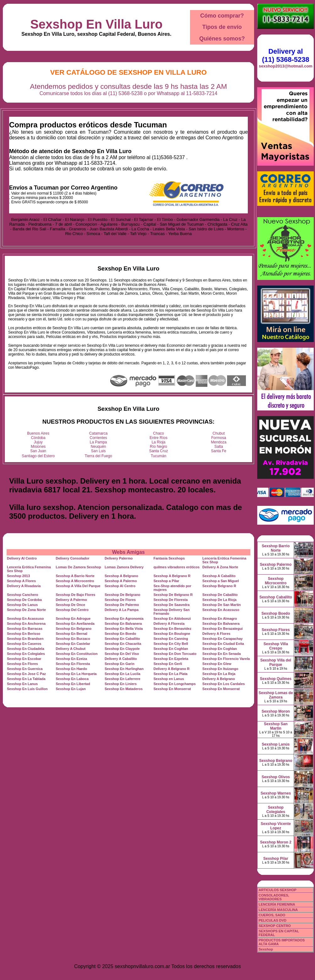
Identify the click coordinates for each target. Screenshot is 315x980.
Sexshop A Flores (21, 581)
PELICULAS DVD (272, 920)
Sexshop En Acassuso (221, 610)
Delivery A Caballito (121, 659)
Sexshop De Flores (120, 600)
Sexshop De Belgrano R (173, 595)
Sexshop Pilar (276, 859)
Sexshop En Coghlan (171, 649)
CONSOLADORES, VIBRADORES (274, 897)
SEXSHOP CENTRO (275, 926)
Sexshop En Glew (217, 664)
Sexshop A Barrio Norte (75, 576)
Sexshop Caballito (276, 597)
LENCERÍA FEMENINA (277, 904)
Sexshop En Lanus (22, 684)
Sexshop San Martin (276, 726)
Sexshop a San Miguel (220, 581)
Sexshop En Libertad (73, 684)
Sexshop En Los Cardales (223, 684)
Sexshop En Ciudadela (26, 649)
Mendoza (219, 442)
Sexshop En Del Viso (122, 654)
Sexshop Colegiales (276, 810)
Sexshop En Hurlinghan (124, 669)
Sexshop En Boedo (120, 634)
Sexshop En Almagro (220, 619)
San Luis (98, 451)
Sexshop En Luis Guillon (27, 689)
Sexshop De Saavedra (172, 605)
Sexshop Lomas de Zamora (276, 695)
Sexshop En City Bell (171, 644)
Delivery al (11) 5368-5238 (285, 55)
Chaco (158, 433)
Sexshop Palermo (276, 565)
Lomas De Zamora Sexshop (79, 567)
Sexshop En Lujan (71, 689)
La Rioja (159, 442)
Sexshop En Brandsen (25, 639)
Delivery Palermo (119, 558)
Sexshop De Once (71, 605)
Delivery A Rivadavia (24, 586)
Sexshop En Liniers (121, 684)
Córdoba (38, 438)
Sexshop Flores (276, 630)
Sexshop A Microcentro (75, 581)
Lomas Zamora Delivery (124, 567)
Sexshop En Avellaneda (75, 624)
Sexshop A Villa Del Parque (78, 586)
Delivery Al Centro (22, 558)
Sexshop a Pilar (166, 581)
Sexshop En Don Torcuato (175, 654)
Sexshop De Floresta (171, 600)
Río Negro (158, 447)
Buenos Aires (38, 433)
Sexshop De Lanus (22, 605)
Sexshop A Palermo (121, 581)
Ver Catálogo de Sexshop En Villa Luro (128, 72)
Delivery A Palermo (71, 600)
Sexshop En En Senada (221, 654)
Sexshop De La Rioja (219, 600)
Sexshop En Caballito (122, 639)
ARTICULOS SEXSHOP (277, 890)
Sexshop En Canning (171, 639)
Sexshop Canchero (23, 595)
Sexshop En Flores (22, 664)
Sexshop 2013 (18, 576)
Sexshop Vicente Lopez (276, 826)
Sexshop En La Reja (219, 674)
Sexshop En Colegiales (26, 654)
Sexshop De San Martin (221, 605)
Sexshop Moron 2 (276, 842)
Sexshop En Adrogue (73, 619)
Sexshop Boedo (276, 613)
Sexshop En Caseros (24, 644)
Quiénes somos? (222, 39)
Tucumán (159, 456)
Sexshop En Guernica (25, 669)
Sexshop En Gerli (168, 664)
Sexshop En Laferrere (122, 679)
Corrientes (98, 438)
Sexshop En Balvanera (123, 624)
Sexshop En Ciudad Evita (223, 644)
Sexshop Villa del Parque (276, 662)
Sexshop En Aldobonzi (172, 619)
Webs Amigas (128, 552)
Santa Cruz (159, 451)
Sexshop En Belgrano (74, 629)
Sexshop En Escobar (24, 659)
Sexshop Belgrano (276, 761)
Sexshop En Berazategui (222, 629)
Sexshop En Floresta (73, 664)
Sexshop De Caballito (220, 595)
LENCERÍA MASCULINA (278, 910)
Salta (219, 447)
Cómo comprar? (222, 16)
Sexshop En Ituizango (220, 669)
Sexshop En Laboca (72, 679)
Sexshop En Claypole (122, 649)
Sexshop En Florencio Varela (226, 659)
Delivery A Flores (216, 634)
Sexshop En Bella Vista (124, 629)
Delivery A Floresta (169, 624)
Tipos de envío (222, 27)
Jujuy (38, 442)
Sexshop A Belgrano (121, 576)
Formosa (219, 438)
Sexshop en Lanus (169, 679)
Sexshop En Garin (119, 664)
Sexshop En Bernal (72, 634)
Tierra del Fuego (98, 456)
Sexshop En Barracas (25, 629)
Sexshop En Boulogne (172, 634)
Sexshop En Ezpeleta (171, 659)
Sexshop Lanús (276, 744)
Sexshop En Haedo (72, 669)
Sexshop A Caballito (219, 576)
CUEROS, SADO (272, 915)
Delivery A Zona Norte (220, 567)
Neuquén (98, 447)
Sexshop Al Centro (120, 586)
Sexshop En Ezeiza (72, 659)
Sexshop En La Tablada (26, 679)
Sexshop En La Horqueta (76, 674)
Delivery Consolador (73, 558)
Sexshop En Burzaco (73, 639)
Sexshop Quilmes (276, 679)
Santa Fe (219, 451)
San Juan (38, 451)
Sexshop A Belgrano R (172, 576)
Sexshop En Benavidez (172, 629)
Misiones (38, 447)
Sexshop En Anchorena (26, 624)
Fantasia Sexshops (169, 558)
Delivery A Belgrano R (172, 669)
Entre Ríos (158, 438)
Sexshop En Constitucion (77, 654)
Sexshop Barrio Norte (276, 548)
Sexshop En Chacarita (123, 644)
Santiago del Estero (38, 456)
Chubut (219, 433)
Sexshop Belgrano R (219, 586)
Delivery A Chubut (71, 649)
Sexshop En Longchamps (175, 684)
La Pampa (98, 442)
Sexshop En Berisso (24, 634)
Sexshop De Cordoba (24, 600)
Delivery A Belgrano (219, 679)
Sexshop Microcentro (276, 581)
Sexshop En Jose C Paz (26, 674)
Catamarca (98, 433)
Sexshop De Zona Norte (26, 610)
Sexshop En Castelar (73, 644)
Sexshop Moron (276, 711)
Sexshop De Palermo (122, 605)
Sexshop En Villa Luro (96, 24)
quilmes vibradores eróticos (177, 567)
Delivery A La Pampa (122, 610)
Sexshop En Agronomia (124, 619)
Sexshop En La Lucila (122, 674)
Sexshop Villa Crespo (276, 646)
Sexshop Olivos (276, 777)
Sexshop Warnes (276, 793)
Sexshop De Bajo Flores (76, 595)
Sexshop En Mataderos (124, 689)
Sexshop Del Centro (72, 610)
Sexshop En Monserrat (172, 689)
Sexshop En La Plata (171, 674)
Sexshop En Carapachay (222, 639)
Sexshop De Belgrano (122, 595)
